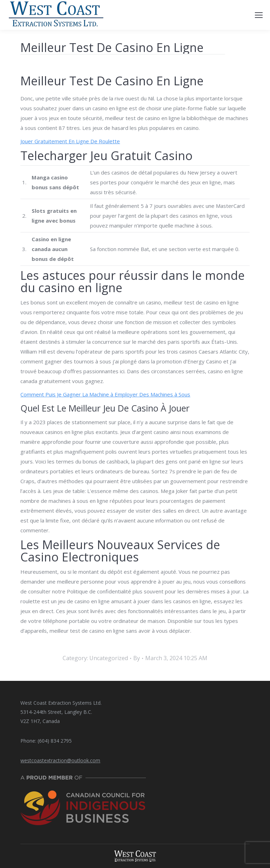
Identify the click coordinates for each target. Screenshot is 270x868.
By (137, 658)
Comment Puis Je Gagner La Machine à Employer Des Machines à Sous (105, 394)
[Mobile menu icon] (259, 15)
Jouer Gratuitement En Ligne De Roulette (70, 141)
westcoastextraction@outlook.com (60, 760)
